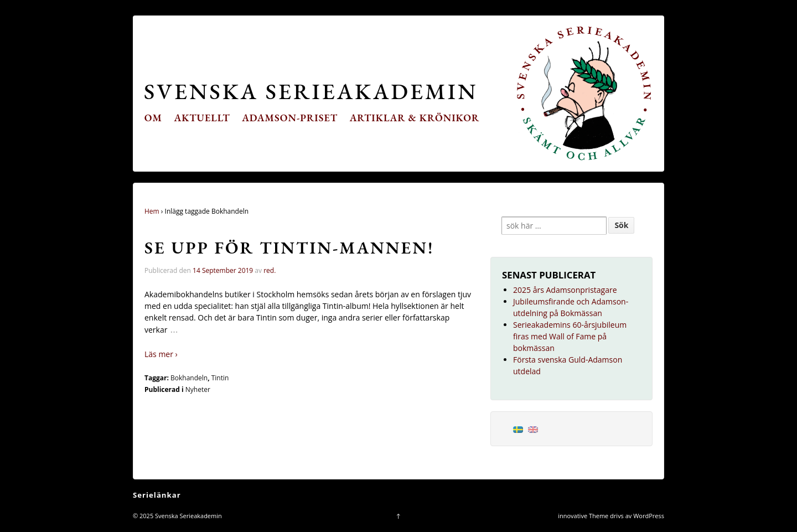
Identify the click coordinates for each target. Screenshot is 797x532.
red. (270, 270)
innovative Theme (583, 516)
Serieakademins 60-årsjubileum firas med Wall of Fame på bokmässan (570, 336)
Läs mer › (161, 354)
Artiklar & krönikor (415, 118)
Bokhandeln (189, 378)
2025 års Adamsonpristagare (565, 290)
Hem (152, 211)
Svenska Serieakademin (311, 91)
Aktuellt (202, 118)
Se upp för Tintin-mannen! (289, 247)
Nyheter (198, 389)
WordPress (649, 516)
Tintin (220, 378)
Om (153, 118)
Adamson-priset (290, 118)
